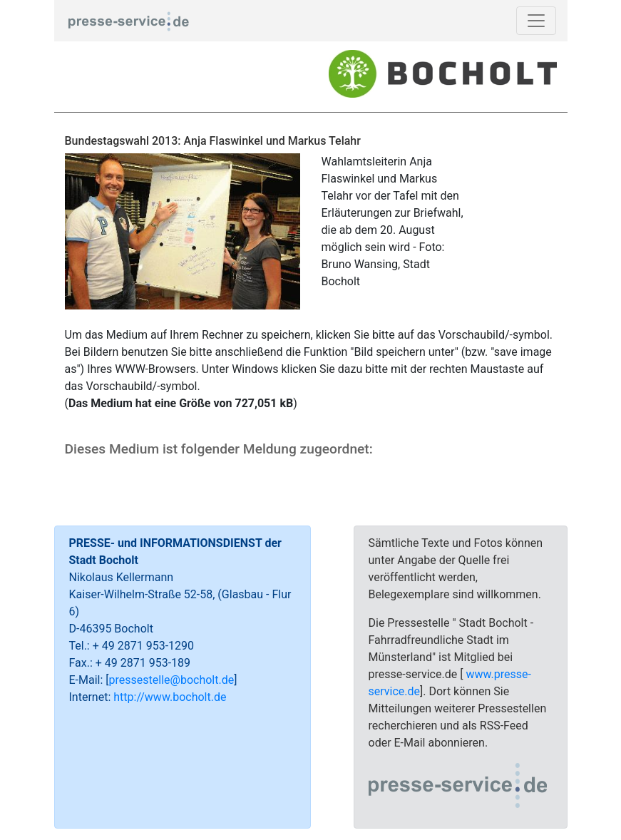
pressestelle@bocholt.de (172, 680)
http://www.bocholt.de (170, 697)
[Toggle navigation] (536, 21)
